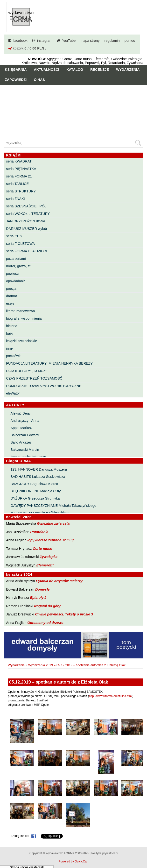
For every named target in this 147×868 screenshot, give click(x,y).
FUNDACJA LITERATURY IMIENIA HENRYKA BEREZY (49, 363)
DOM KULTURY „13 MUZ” (26, 371)
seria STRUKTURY (21, 191)
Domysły (42, 589)
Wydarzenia (128, 70)
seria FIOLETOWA (20, 244)
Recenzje (100, 70)
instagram (45, 41)
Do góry (141, 850)
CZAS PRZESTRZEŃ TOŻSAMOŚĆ (34, 378)
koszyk (18, 48)
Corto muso (43, 549)
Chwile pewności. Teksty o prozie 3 (64, 614)
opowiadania (16, 281)
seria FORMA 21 (19, 176)
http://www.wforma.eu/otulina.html (111, 696)
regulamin (112, 41)
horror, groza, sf (18, 266)
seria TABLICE (17, 184)
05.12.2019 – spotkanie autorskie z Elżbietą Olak (91, 665)
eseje (10, 303)
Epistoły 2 (38, 598)
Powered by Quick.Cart (73, 861)
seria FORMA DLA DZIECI (26, 251)
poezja (11, 289)
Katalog (75, 70)
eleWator (13, 393)
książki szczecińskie (21, 341)
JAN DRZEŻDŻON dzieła (26, 221)
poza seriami (16, 259)
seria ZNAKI (15, 199)
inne (9, 348)
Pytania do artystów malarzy (59, 581)
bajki (10, 333)
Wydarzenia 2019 (41, 665)
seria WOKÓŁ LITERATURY (28, 214)
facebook (20, 41)
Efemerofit (45, 565)
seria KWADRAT (19, 161)
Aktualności (46, 70)
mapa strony (90, 41)
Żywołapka (49, 557)
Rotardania (39, 532)
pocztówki (14, 356)
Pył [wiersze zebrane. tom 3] (50, 540)
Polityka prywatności (104, 853)
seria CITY (14, 236)
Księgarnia (16, 70)
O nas (39, 80)
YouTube (69, 41)
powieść (12, 274)
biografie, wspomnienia (24, 318)
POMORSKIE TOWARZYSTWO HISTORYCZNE (44, 386)
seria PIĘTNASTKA (21, 169)
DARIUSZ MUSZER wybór (27, 229)
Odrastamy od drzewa (45, 623)
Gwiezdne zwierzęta (53, 523)
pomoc (130, 41)
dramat (11, 296)
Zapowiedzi (16, 80)
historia (12, 326)
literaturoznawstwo (20, 311)
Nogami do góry (47, 606)
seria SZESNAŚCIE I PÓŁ (26, 206)
